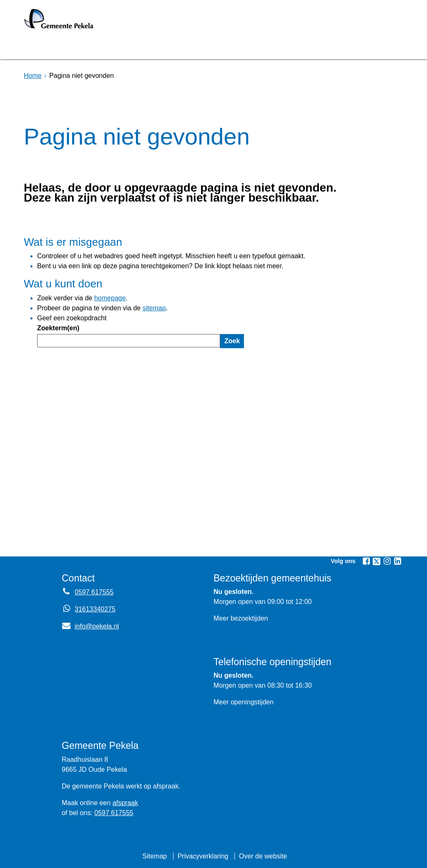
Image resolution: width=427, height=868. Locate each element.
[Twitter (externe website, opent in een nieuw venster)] (377, 561)
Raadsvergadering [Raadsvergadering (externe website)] (182, 47)
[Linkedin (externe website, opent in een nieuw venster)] (397, 561)
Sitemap (154, 856)
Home (33, 76)
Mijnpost (303, 47)
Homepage (52, 47)
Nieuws (254, 47)
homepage (110, 298)
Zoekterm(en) (58, 328)
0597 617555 (114, 813)
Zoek (232, 341)
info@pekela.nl (90, 626)
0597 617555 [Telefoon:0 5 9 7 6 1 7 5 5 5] (94, 592)
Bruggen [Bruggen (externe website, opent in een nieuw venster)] (106, 47)
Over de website (263, 856)
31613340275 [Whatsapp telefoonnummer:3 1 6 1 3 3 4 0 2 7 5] (95, 609)
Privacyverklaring (203, 856)
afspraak (125, 803)
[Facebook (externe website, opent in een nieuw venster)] (366, 561)
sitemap (154, 308)
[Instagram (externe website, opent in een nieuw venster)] (387, 561)
